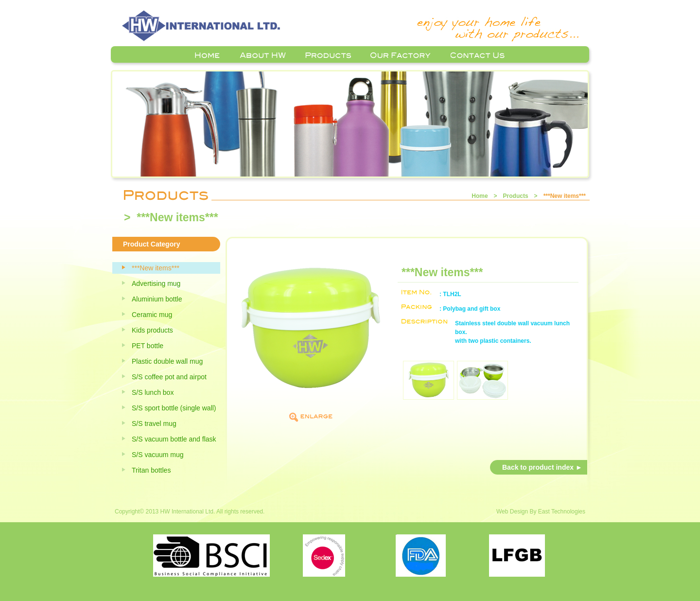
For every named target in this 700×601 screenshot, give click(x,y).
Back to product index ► (542, 467)
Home (480, 196)
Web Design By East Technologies (541, 512)
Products (516, 196)
